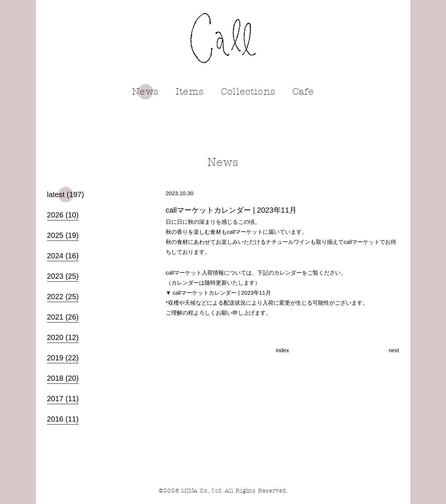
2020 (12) (63, 336)
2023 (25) (63, 275)
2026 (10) (63, 214)
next (394, 350)
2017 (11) (63, 397)
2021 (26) (63, 316)
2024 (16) (63, 255)
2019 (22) (63, 357)
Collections (248, 92)
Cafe (303, 92)
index (283, 350)
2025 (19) (63, 234)
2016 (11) (63, 418)
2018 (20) (63, 377)
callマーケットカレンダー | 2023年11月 (222, 293)
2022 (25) (63, 295)
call (223, 38)
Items (190, 92)
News (145, 92)
